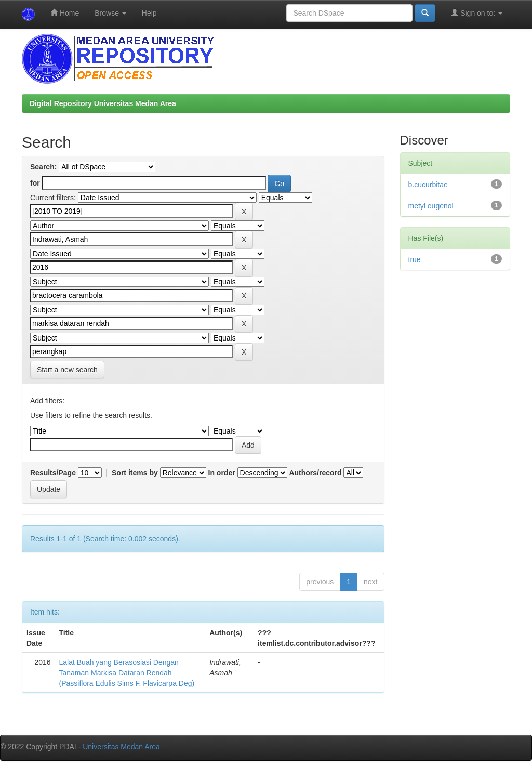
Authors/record (315, 473)
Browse (110, 13)
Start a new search (67, 370)
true (415, 259)
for (35, 183)
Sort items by (135, 473)
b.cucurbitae (428, 185)
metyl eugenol (431, 206)
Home (65, 13)
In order (222, 473)
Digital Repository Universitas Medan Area (103, 103)
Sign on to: (477, 13)
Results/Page (53, 473)
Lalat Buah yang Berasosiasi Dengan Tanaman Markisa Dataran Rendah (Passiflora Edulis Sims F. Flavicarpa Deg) (127, 673)
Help (149, 13)
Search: (43, 167)
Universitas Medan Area (121, 747)
